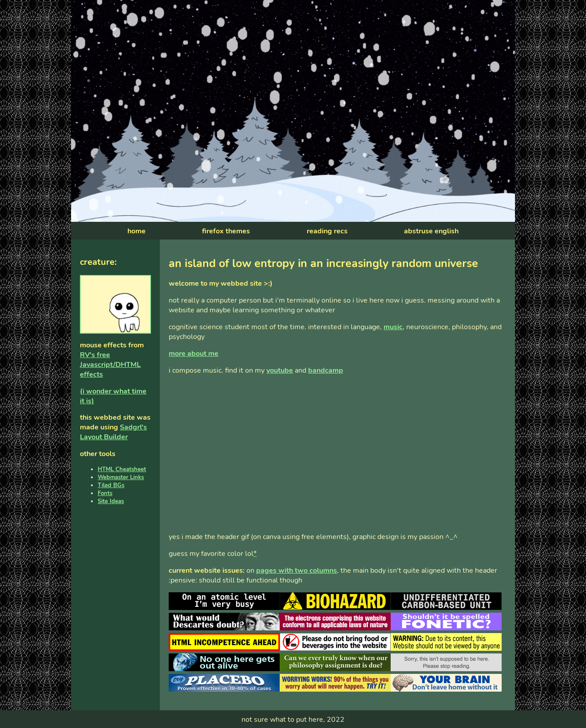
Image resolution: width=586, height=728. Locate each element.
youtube (280, 370)
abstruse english (431, 231)
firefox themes (226, 231)
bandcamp (326, 370)
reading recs (327, 231)
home (137, 231)
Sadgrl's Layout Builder (113, 432)
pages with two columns (297, 571)
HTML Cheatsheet (122, 469)
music (393, 327)
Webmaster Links (121, 477)
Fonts (105, 493)
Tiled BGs (111, 485)
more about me (194, 354)
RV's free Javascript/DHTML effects (110, 365)
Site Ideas (111, 501)
